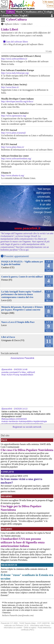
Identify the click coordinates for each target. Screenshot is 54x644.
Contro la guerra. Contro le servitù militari (22, 277)
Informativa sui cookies (13, 628)
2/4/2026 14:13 (21, 409)
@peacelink (7, 369)
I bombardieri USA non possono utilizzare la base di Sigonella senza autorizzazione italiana (23, 542)
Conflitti (7, 472)
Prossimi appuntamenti (16, 256)
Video (16, 16)
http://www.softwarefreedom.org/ (16, 159)
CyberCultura (16, 19)
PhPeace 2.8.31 (22, 625)
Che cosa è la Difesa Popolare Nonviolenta (27, 450)
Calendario (6, 16)
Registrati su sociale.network (27, 427)
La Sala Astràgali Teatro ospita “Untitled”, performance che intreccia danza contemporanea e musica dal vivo (22, 294)
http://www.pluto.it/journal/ (14, 133)
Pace (3, 12)
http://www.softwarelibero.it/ (14, 59)
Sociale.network (10, 353)
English (24, 16)
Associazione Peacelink (22, 358)
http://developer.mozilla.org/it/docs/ (17, 101)
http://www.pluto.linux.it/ (13, 147)
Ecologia (48, 12)
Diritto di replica (30, 628)
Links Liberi (27, 24)
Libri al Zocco (8, 337)
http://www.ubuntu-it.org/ (13, 175)
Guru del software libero (17, 42)
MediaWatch (9, 565)
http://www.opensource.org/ (14, 116)
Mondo (19, 12)
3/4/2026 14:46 (21, 369)
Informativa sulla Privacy (40, 625)
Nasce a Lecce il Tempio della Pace (18, 322)
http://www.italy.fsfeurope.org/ (15, 73)
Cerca (50, 6)
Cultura (10, 12)
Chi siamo (48, 2)
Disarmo (7, 496)
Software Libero (12, 24)
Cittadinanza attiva (34, 12)
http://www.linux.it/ (10, 87)
